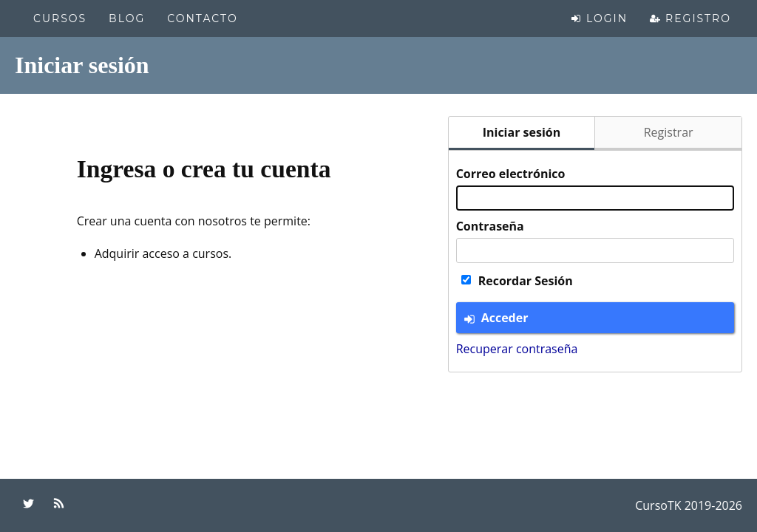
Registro (690, 18)
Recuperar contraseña (517, 349)
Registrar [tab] (669, 132)
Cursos (60, 18)
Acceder (496, 318)
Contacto (202, 18)
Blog (127, 18)
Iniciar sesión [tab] (522, 132)
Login (599, 18)
